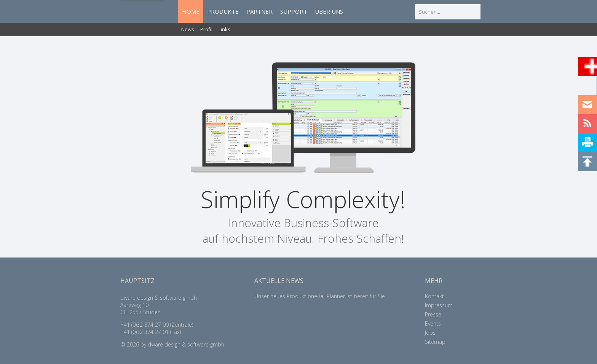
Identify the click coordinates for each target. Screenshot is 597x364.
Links (224, 29)
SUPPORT (294, 11)
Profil (206, 29)
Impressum (439, 305)
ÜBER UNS (329, 11)
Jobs (430, 333)
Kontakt (434, 296)
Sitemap (435, 342)
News (188, 29)
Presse (433, 314)
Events (433, 323)
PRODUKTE (223, 11)
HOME (191, 11)
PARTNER (259, 11)
